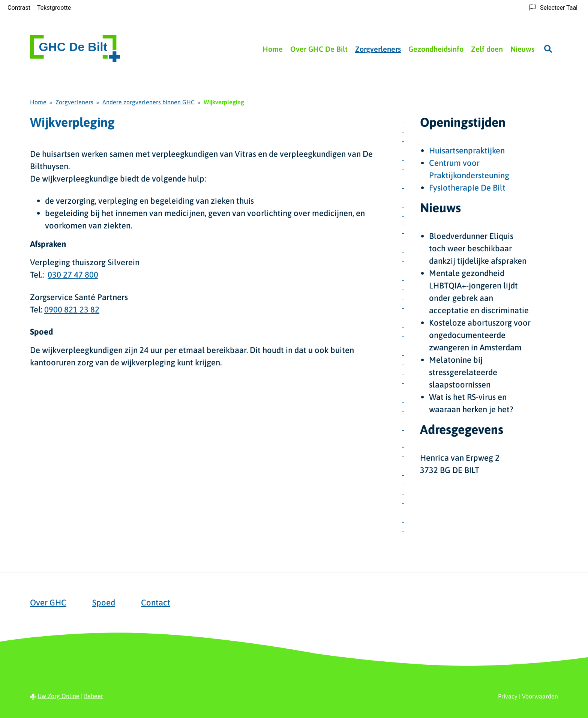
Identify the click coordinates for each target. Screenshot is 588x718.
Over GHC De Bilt (319, 49)
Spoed (104, 602)
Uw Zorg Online (58, 696)
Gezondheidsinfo (436, 49)
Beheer (94, 696)
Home (273, 49)
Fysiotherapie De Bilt (467, 188)
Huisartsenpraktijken (467, 150)
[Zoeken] (548, 49)
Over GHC (48, 602)
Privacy (508, 696)
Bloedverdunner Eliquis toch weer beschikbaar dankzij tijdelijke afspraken (478, 248)
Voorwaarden (540, 696)
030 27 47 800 (73, 275)
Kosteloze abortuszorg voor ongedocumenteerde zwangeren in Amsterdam (480, 335)
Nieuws (522, 49)
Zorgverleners (378, 49)
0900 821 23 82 (72, 309)
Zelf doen (487, 49)
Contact (156, 602)
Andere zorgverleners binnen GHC (148, 102)
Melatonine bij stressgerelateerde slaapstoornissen (463, 372)
